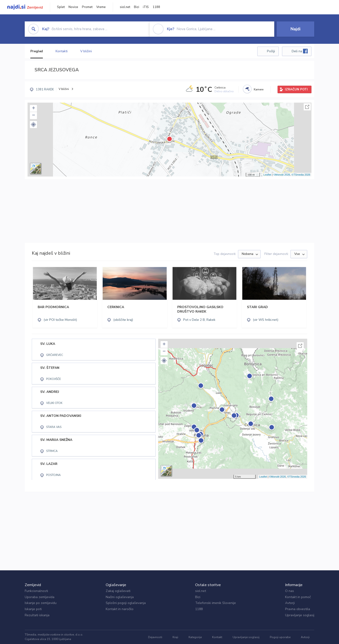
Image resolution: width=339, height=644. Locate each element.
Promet (87, 7)
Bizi (137, 7)
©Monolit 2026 (282, 175)
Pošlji (271, 51)
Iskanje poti (33, 609)
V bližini (86, 51)
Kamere (259, 89)
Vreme (101, 7)
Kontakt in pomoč (298, 597)
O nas (290, 591)
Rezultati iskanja (37, 615)
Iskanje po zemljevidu (41, 603)
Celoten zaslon (307, 107)
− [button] (34, 116)
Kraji (175, 637)
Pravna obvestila (298, 609)
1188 (156, 7)
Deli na (300, 51)
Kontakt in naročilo (120, 609)
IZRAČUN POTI (296, 89)
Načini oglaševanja (120, 597)
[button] (33, 125)
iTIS (146, 7)
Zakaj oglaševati (118, 591)
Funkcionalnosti (36, 591)
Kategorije (195, 637)
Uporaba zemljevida (40, 597)
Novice (73, 7)
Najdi (295, 29)
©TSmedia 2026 (301, 175)
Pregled (37, 51)
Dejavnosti (155, 637)
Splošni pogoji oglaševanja (126, 603)
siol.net (125, 7)
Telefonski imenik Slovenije (216, 603)
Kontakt (217, 637)
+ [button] (34, 109)
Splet (61, 7)
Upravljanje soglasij (300, 615)
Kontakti (61, 51)
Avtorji (290, 603)
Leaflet (267, 175)
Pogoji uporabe (280, 637)
